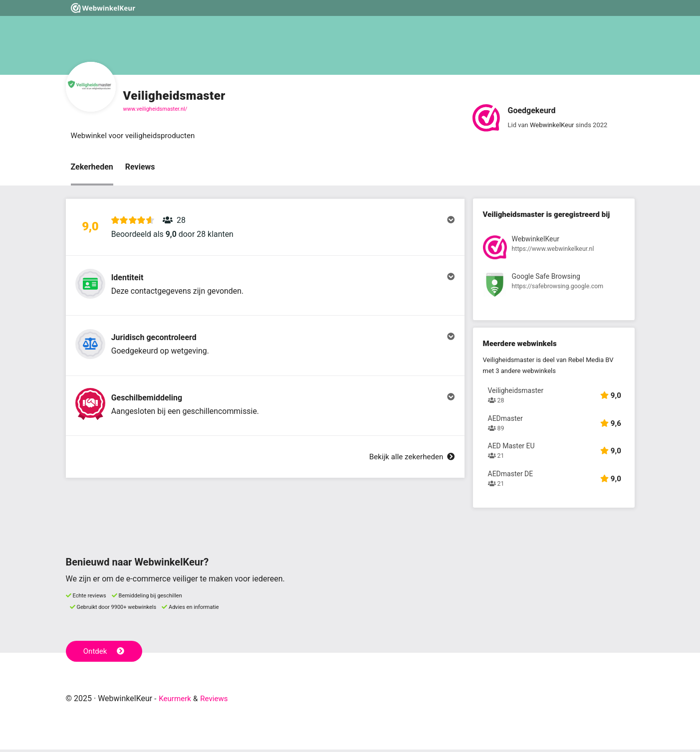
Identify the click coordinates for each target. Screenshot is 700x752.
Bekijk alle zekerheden (409, 480)
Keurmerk (176, 701)
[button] (265, 231)
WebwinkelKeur (552, 125)
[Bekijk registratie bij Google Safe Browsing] (554, 287)
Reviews (140, 168)
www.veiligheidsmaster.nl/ (155, 109)
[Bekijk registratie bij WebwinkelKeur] (554, 250)
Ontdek (105, 653)
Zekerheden (92, 168)
